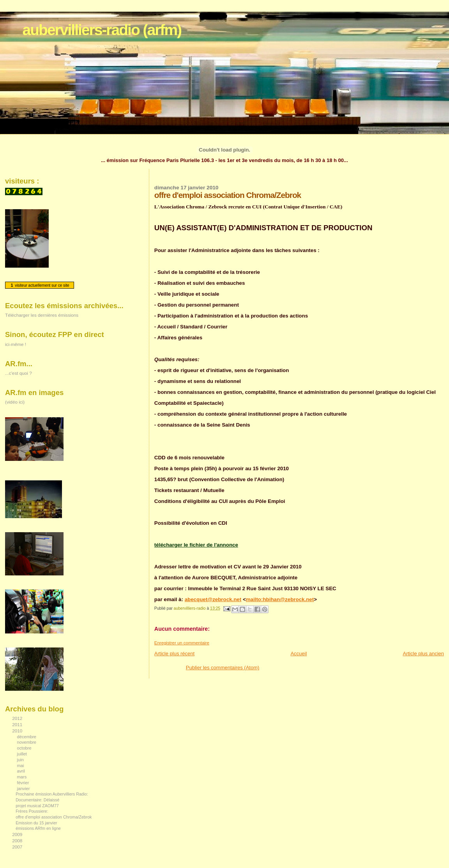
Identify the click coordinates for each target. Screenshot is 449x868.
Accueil (299, 654)
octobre (25, 748)
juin (21, 760)
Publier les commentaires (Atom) (223, 668)
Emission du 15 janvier (36, 823)
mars (23, 777)
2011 (18, 724)
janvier (24, 789)
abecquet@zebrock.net (213, 599)
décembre (27, 737)
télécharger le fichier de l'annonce (196, 545)
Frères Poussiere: (32, 811)
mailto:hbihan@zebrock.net (280, 599)
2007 (18, 847)
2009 (18, 834)
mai (21, 766)
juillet (23, 754)
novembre (27, 742)
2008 (18, 841)
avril (22, 771)
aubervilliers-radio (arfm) (102, 30)
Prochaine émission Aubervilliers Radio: (52, 794)
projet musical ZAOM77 (37, 806)
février (24, 783)
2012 (18, 718)
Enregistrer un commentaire (182, 643)
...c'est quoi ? (19, 373)
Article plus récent (174, 654)
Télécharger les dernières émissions (42, 315)
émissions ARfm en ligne (38, 828)
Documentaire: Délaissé (37, 800)
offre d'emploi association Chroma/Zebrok (54, 817)
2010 (18, 731)
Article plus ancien (424, 654)
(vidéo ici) (15, 402)
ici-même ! (16, 344)
